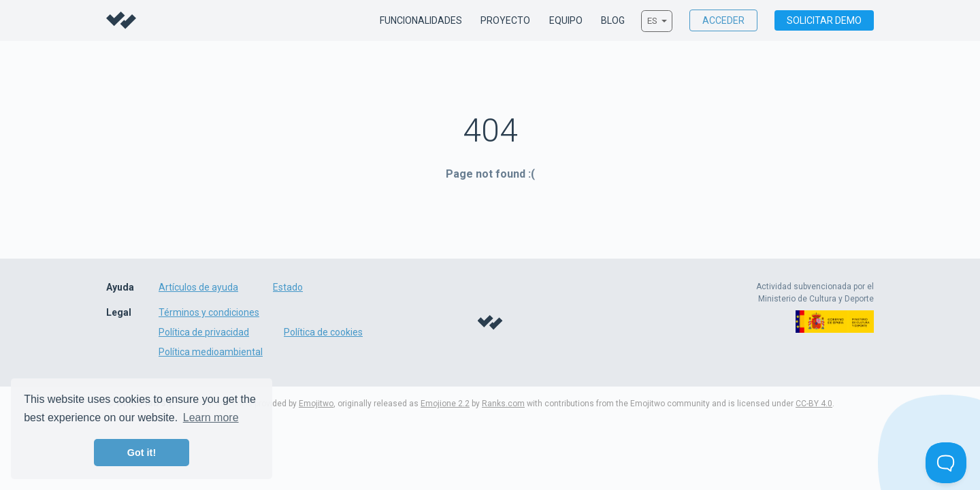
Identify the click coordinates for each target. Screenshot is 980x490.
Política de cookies (323, 332)
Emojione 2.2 (445, 404)
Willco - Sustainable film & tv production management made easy (121, 20)
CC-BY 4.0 (814, 404)
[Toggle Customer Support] (946, 463)
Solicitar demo (824, 20)
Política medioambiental (211, 352)
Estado (288, 287)
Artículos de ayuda (198, 287)
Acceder (723, 20)
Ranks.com (503, 404)
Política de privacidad (204, 332)
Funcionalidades (421, 21)
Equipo (566, 21)
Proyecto (505, 21)
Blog (613, 21)
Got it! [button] (142, 453)
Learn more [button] (211, 418)
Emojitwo (316, 404)
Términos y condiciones (209, 312)
